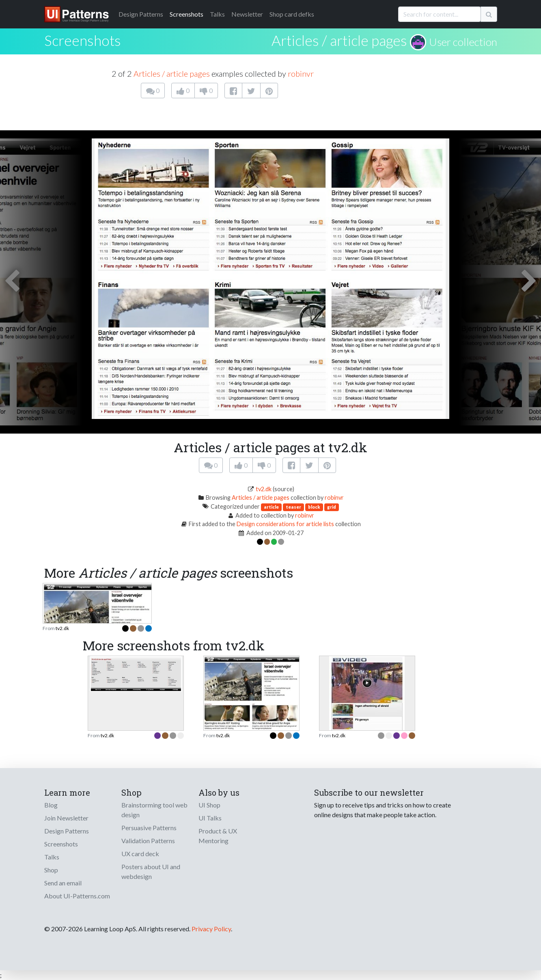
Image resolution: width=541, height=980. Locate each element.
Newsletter (247, 14)
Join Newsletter (66, 818)
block (314, 507)
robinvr (301, 73)
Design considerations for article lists (285, 524)
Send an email (63, 883)
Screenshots (186, 14)
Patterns (141, 14)
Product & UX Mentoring (218, 836)
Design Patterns (67, 831)
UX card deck (140, 854)
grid (332, 507)
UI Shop (209, 805)
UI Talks (210, 818)
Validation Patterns (148, 841)
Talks (217, 14)
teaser (293, 507)
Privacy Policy (211, 929)
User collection (463, 42)
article (271, 507)
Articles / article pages (339, 40)
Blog (51, 805)
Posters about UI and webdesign (151, 871)
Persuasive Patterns (149, 828)
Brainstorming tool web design (154, 810)
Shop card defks (292, 14)
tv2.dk (264, 489)
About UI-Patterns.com (77, 896)
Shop (51, 870)
